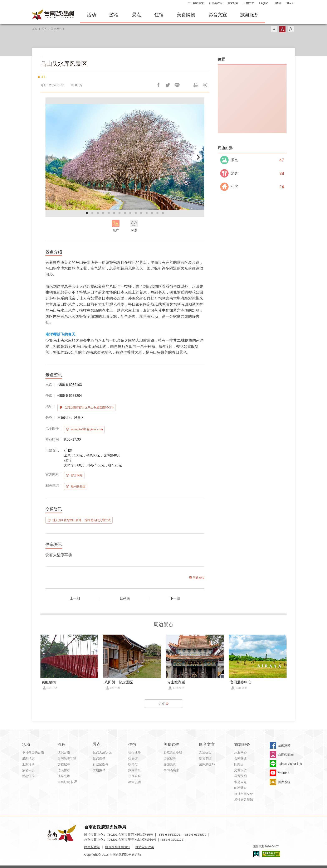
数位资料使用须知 (118, 847)
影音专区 (205, 758)
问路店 (239, 764)
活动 (91, 15)
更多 (162, 704)
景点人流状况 (102, 752)
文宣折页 (205, 752)
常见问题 (240, 782)
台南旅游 (284, 745)
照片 (116, 230)
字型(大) (291, 29)
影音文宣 (218, 15)
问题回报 (205, 85)
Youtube (284, 773)
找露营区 (135, 770)
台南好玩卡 (65, 782)
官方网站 (77, 475)
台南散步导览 (67, 758)
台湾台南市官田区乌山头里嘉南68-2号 (89, 407)
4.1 (43, 77)
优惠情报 (28, 776)
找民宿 (133, 764)
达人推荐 (64, 770)
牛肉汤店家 (171, 770)
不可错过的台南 (33, 752)
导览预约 (240, 776)
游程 (114, 15)
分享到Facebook (158, 85)
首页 (35, 29)
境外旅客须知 (244, 799)
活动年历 (28, 770)
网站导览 (199, 3)
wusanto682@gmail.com (87, 429)
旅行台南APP (244, 794)
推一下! (168, 85)
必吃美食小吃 (173, 752)
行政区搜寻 (101, 764)
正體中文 (249, 3)
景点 (136, 15)
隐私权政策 (92, 847)
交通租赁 (240, 770)
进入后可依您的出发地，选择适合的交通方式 (82, 520)
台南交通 (240, 758)
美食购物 (186, 15)
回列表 (125, 598)
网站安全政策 (145, 847)
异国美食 (170, 764)
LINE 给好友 (177, 85)
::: (189, 3)
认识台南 (64, 752)
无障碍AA (271, 854)
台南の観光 (286, 754)
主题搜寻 (99, 770)
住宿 (159, 15)
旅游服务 (249, 15)
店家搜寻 (170, 758)
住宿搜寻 (135, 752)
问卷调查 (240, 788)
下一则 (175, 598)
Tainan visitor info (290, 764)
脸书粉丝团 (78, 486)
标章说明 (135, 782)
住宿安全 (135, 776)
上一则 (75, 598)
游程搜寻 (64, 764)
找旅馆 (133, 758)
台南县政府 (216, 3)
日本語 (277, 3)
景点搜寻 (56, 29)
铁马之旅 (64, 776)
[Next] (198, 157)
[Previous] (52, 157)
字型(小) (274, 29)
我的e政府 (256, 854)
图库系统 (205, 764)
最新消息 (28, 758)
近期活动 (28, 764)
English (264, 3)
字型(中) (282, 29)
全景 (134, 230)
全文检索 (233, 3)
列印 (196, 85)
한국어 (290, 3)
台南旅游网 (53, 15)
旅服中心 (240, 752)
